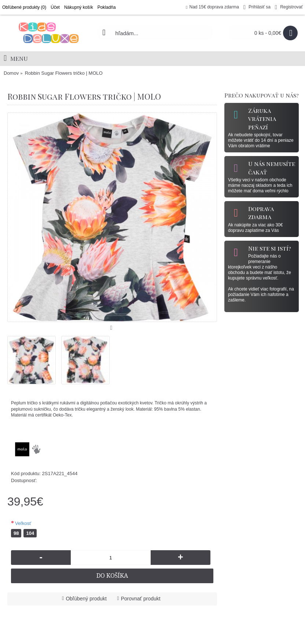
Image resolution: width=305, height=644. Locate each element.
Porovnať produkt (141, 599)
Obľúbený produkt (86, 599)
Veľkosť (23, 523)
